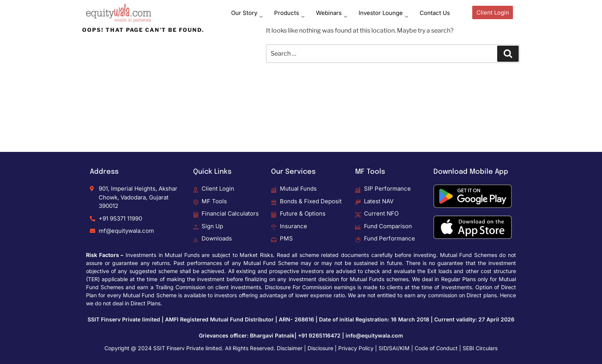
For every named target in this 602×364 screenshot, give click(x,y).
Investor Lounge (383, 13)
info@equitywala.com (374, 335)
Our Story (247, 13)
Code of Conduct (436, 348)
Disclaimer (290, 348)
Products (289, 13)
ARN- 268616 (296, 319)
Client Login (493, 12)
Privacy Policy (356, 348)
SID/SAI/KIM (394, 348)
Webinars (332, 13)
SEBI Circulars (480, 348)
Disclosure (320, 348)
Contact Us (435, 13)
